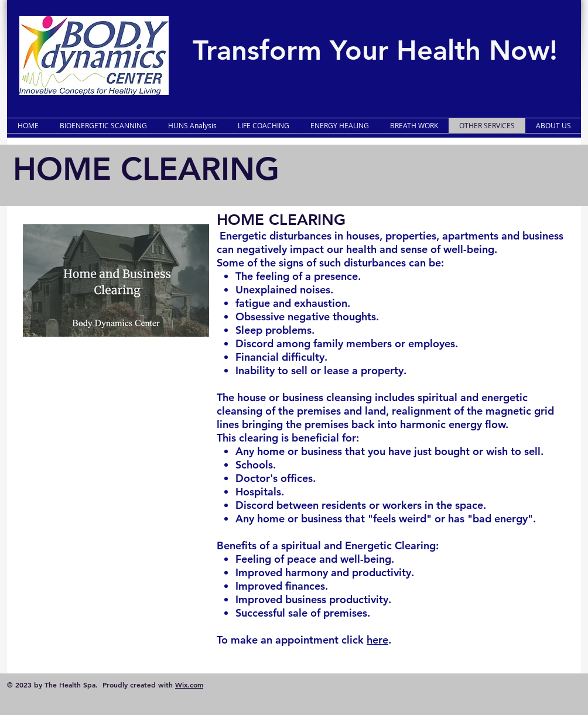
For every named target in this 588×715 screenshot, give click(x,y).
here (377, 640)
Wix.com (189, 685)
